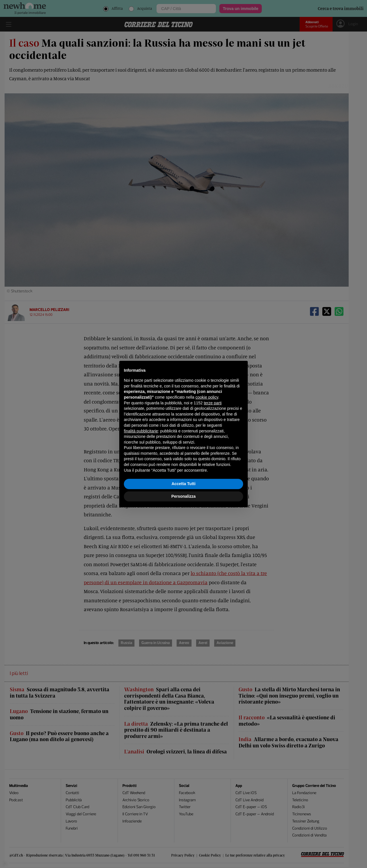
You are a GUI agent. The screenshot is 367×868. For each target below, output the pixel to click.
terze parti (213, 403)
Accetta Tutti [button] (183, 484)
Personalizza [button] (184, 496)
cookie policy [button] (207, 397)
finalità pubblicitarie (141, 431)
